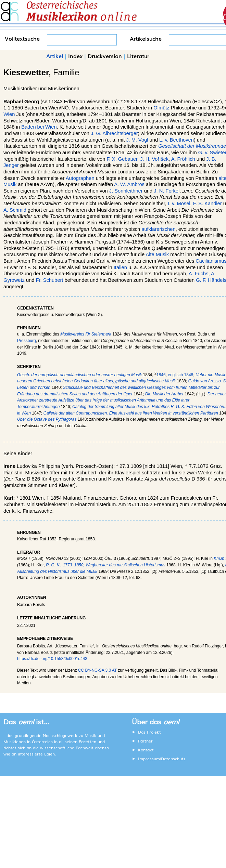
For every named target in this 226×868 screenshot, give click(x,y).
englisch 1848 (180, 375)
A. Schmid (15, 210)
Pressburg (27, 341)
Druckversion (105, 56)
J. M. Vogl (137, 140)
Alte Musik (157, 254)
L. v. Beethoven (177, 140)
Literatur (138, 56)
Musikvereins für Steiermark (86, 334)
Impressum (149, 759)
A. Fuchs (199, 274)
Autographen (80, 178)
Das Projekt (149, 732)
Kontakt (146, 750)
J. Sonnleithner (126, 191)
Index (75, 56)
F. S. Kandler (208, 203)
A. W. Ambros (129, 184)
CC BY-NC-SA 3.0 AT (97, 670)
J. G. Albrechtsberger (114, 133)
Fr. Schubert (50, 280)
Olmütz (161, 108)
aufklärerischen (158, 229)
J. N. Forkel (167, 191)
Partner (145, 741)
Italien (120, 267)
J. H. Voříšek (154, 159)
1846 (161, 375)
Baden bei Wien (39, 127)
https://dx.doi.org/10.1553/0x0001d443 (52, 659)
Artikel (55, 56)
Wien (9, 114)
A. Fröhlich (183, 159)
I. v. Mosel (179, 203)
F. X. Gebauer (122, 159)
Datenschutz (173, 759)
